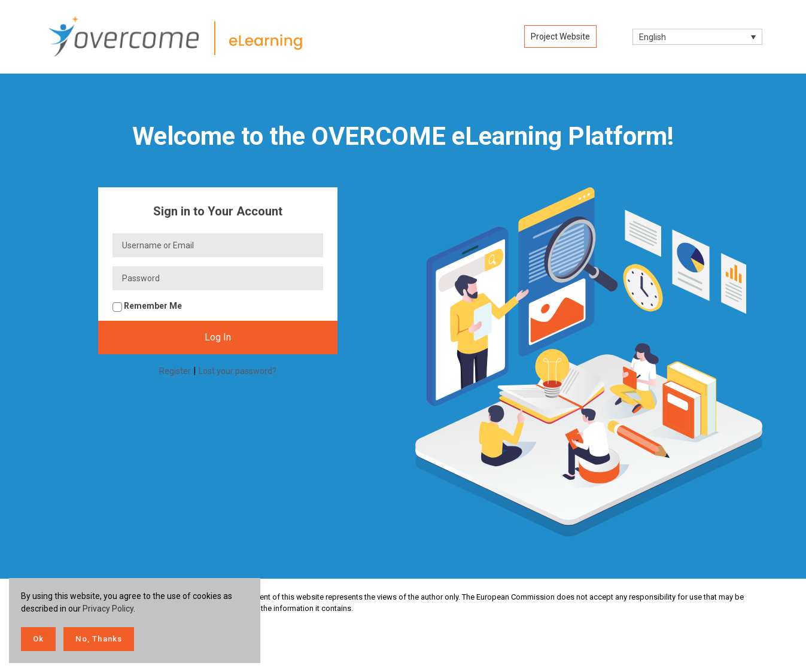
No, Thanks (99, 639)
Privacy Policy (108, 609)
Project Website (560, 37)
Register (175, 371)
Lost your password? (238, 371)
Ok (38, 639)
